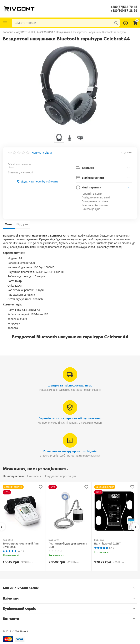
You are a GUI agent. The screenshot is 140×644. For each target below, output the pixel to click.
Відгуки (22, 224)
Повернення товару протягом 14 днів (70, 451)
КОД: (124, 153)
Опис (9, 224)
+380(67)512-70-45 (124, 7)
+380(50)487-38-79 (124, 11)
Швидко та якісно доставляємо (70, 385)
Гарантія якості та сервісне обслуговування (70, 418)
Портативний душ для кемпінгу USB (68, 545)
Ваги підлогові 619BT (107, 544)
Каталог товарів (5, 23)
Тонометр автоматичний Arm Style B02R (21, 545)
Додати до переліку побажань (37, 181)
